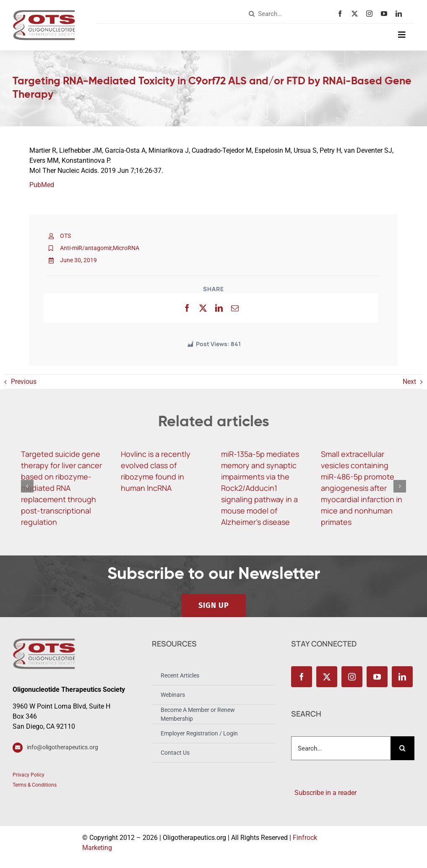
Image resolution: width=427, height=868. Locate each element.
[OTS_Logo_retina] (44, 13)
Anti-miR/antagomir (86, 248)
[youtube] (386, 14)
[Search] (252, 14)
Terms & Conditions (35, 785)
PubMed (42, 185)
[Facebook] (187, 308)
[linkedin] (401, 14)
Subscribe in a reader (324, 793)
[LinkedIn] (219, 308)
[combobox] (291, 14)
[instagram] (371, 14)
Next (409, 382)
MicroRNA (126, 248)
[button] (27, 486)
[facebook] (342, 14)
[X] (203, 308)
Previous (24, 382)
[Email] (235, 308)
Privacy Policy (29, 775)
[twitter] (357, 14)
